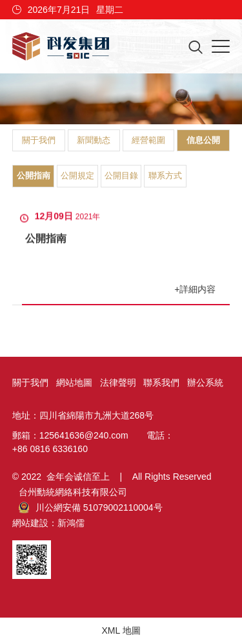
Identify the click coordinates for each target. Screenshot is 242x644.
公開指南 (34, 175)
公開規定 (77, 175)
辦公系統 (205, 383)
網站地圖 (74, 383)
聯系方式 (165, 175)
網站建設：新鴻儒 (48, 523)
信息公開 (203, 140)
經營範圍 (148, 140)
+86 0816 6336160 (50, 449)
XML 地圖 (121, 630)
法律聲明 (118, 383)
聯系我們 (161, 383)
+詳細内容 (196, 289)
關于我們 (39, 140)
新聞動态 (94, 140)
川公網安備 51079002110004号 (91, 507)
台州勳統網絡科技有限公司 (73, 492)
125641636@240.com (84, 435)
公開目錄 (121, 175)
